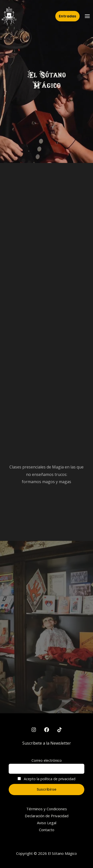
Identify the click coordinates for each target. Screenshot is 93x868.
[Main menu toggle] (87, 16)
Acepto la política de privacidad (46, 779)
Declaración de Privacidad (47, 816)
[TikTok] (60, 730)
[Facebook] (47, 730)
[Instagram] (34, 730)
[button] (67, 16)
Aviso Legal (47, 823)
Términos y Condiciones (47, 809)
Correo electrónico (47, 760)
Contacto (47, 830)
